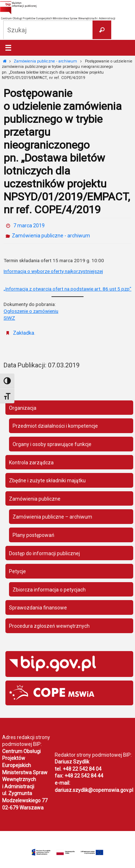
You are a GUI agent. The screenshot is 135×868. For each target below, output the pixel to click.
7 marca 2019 (29, 226)
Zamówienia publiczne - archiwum (45, 61)
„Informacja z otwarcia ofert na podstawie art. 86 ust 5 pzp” (67, 289)
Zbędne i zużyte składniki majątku (47, 481)
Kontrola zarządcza (31, 463)
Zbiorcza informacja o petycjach (49, 590)
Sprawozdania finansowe (38, 608)
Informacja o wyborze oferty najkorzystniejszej (53, 271)
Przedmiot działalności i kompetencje (55, 426)
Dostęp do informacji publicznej (44, 553)
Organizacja (23, 408)
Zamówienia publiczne (35, 499)
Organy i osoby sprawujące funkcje (52, 444)
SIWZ (9, 318)
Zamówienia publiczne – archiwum (52, 517)
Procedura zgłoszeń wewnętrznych (49, 626)
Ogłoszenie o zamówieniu (31, 311)
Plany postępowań (33, 535)
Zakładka (24, 333)
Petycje (17, 571)
